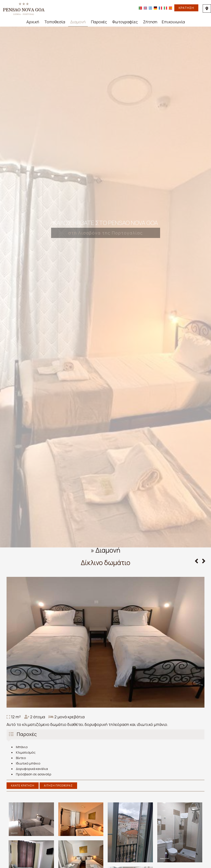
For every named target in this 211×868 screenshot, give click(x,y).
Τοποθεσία (55, 22)
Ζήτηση (150, 22)
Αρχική (33, 22)
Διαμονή (78, 22)
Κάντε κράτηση (23, 786)
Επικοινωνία (173, 22)
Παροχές (99, 22)
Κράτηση (186, 8)
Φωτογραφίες (125, 22)
